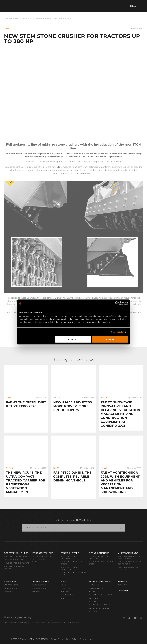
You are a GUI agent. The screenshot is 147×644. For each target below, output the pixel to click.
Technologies (67, 591)
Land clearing (11, 581)
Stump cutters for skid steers (72, 559)
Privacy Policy (57, 635)
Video (63, 594)
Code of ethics (86, 635)
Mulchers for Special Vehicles (14, 563)
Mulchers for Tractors (15, 552)
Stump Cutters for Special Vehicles (73, 570)
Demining (8, 588)
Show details (117, 332)
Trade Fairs (66, 584)
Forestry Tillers (43, 549)
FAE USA (93, 598)
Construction (11, 584)
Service (122, 578)
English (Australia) (18, 613)
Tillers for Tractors (42, 552)
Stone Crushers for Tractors (99, 553)
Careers (123, 587)
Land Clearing (39, 581)
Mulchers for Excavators (17, 559)
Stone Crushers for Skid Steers (101, 559)
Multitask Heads (128, 549)
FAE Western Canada (99, 604)
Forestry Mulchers (16, 549)
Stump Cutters (70, 549)
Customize (73, 339)
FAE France (95, 594)
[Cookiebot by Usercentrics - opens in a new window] (117, 303)
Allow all (110, 339)
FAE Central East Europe (101, 591)
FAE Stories (66, 588)
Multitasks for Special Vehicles (128, 564)
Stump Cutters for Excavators (70, 564)
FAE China (94, 608)
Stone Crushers (99, 549)
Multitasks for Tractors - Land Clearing (130, 553)
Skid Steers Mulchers (14, 556)
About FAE (94, 581)
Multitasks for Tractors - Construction (130, 559)
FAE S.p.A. (93, 588)
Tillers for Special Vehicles (41, 557)
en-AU (133, 6)
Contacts (122, 581)
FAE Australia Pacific (12, 18)
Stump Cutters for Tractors (70, 553)
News (25, 18)
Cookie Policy (71, 635)
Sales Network (96, 584)
